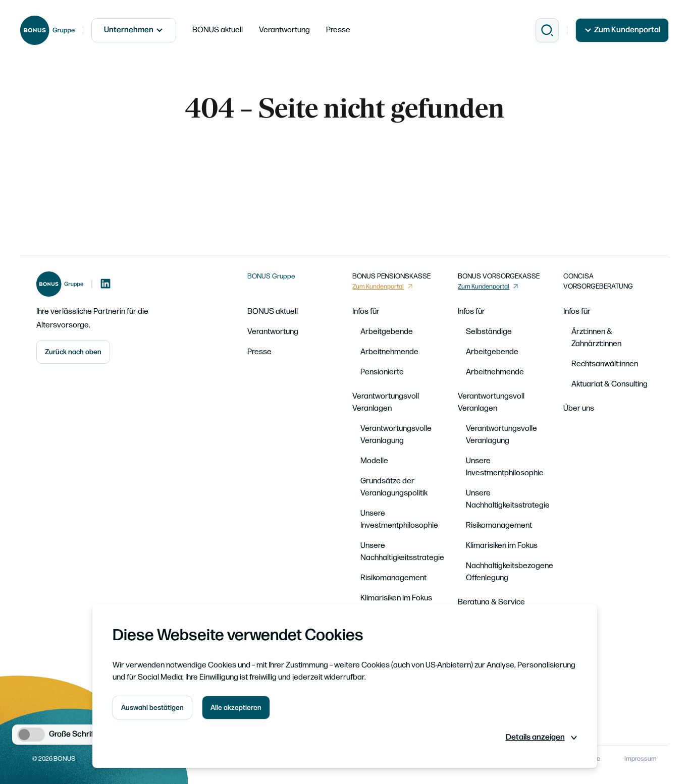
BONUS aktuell (218, 30)
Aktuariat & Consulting (609, 384)
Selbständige (489, 332)
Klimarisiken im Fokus (396, 598)
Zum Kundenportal (622, 30)
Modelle (374, 461)
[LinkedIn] (105, 284)
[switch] (31, 735)
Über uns (579, 408)
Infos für (366, 312)
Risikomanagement (393, 578)
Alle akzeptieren (236, 708)
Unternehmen (134, 30)
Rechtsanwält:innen (605, 364)
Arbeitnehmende (389, 352)
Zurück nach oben (73, 352)
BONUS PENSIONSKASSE (391, 276)
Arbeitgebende (387, 332)
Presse (338, 30)
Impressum (641, 759)
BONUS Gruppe (271, 276)
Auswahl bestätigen (152, 708)
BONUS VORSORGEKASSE (499, 276)
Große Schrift (73, 734)
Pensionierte (382, 372)
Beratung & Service (491, 602)
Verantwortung (284, 30)
